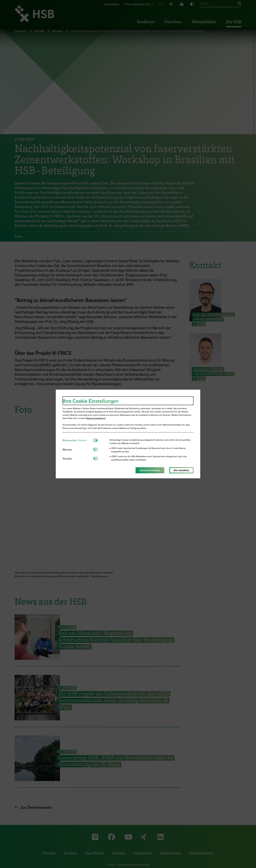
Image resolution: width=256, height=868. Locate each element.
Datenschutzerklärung (96, 418)
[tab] (78, 440)
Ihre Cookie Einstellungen (91, 401)
